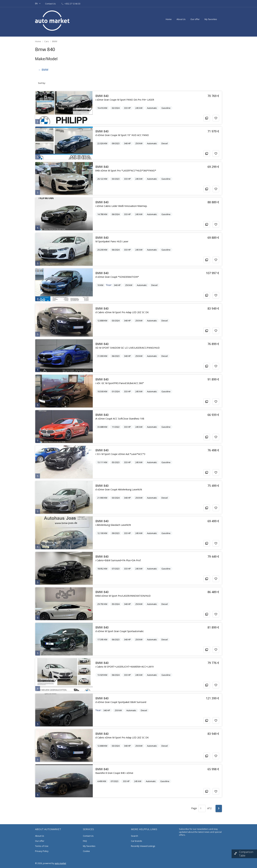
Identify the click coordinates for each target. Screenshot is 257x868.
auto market (60, 863)
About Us (181, 19)
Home (169, 19)
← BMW (43, 70)
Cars (47, 41)
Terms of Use (42, 846)
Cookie (86, 851)
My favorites (211, 19)
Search (134, 836)
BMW (55, 41)
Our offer (195, 19)
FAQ (85, 841)
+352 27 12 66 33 (71, 4)
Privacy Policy (42, 851)
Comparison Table (246, 854)
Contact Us (51, 4)
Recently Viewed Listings (143, 846)
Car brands (137, 841)
